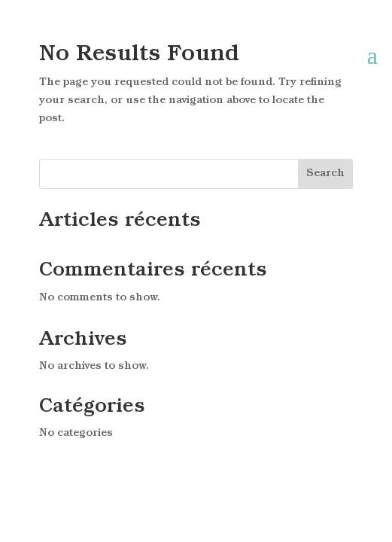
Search (325, 174)
